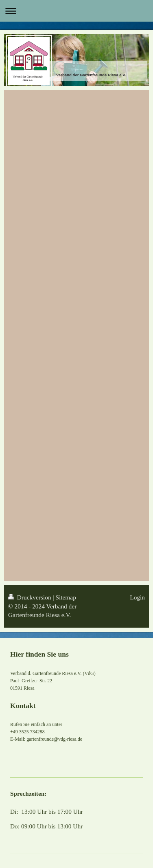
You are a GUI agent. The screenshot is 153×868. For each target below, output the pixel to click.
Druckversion (30, 597)
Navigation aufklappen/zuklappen (76, 11)
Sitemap (66, 597)
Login (137, 597)
